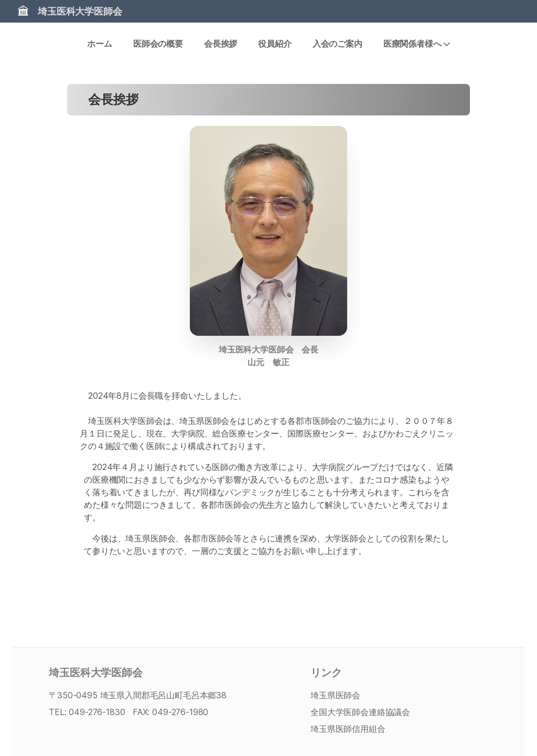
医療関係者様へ (417, 44)
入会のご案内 (337, 44)
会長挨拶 (221, 44)
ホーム (100, 44)
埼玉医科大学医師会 (80, 11)
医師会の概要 (158, 44)
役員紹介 (275, 44)
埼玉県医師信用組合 (348, 729)
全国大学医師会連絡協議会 (360, 712)
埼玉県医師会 (335, 695)
